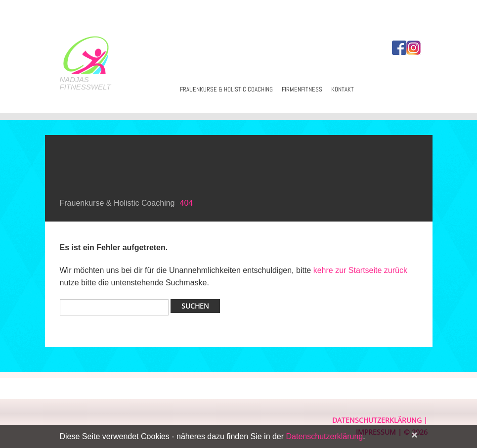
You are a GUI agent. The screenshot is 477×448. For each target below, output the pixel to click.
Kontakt (343, 89)
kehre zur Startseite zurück (360, 270)
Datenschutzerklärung (377, 420)
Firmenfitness (302, 89)
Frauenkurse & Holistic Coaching (226, 89)
